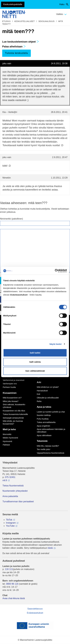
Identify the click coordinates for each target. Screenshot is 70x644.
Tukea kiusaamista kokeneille (15, 414)
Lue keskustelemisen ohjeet (21, 42)
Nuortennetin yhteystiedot (15, 491)
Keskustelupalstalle (13, 4)
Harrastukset (42, 391)
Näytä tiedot (56, 344)
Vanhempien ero (10, 384)
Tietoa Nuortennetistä (13, 486)
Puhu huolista (43, 419)
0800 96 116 (12, 584)
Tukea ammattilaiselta (46, 422)
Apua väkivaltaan (44, 435)
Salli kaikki (35, 353)
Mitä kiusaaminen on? (12, 398)
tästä (50, 548)
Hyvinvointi (7, 441)
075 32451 (10, 477)
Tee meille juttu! (44, 449)
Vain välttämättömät (35, 371)
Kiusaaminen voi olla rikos (14, 411)
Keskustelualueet (25, 21)
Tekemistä (42, 441)
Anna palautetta (10, 496)
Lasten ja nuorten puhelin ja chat (51, 412)
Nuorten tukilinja (44, 415)
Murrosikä (7, 434)
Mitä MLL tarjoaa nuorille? (48, 446)
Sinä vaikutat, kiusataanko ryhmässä (14, 406)
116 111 (9, 569)
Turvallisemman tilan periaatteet (18, 502)
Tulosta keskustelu (16, 53)
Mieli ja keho (9, 429)
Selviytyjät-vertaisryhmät (13, 418)
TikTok (9, 520)
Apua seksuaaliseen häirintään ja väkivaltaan (51, 431)
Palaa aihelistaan (14, 46)
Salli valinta (35, 362)
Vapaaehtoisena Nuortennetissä (51, 453)
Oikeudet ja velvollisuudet (48, 398)
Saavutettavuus (35, 609)
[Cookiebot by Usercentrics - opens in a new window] (55, 271)
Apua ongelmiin (44, 426)
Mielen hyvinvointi (10, 438)
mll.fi (5, 480)
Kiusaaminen (10, 393)
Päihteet (6, 445)
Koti (39, 394)
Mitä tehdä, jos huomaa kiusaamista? (13, 422)
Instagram (11, 523)
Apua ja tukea (44, 407)
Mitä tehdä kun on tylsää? (48, 387)
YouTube (10, 526)
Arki (39, 382)
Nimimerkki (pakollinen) (11, 219)
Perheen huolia (9, 387)
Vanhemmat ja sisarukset (14, 380)
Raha (39, 401)
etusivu (6, 21)
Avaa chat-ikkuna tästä (14, 598)
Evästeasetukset (35, 613)
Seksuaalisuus (46, 21)
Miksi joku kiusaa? (11, 401)
